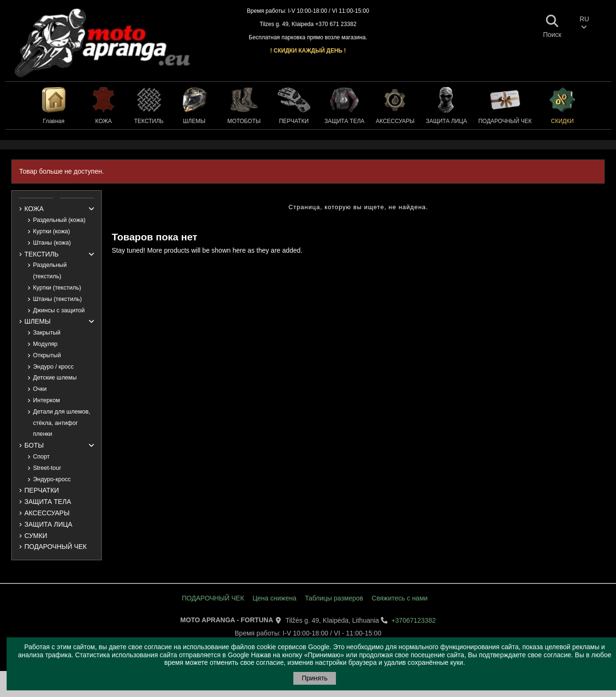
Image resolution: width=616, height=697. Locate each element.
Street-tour (47, 468)
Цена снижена (275, 598)
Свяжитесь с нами (400, 598)
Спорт (41, 457)
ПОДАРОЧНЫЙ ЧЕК (56, 547)
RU (584, 23)
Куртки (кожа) (52, 231)
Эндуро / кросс (53, 367)
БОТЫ (34, 445)
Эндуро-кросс (52, 479)
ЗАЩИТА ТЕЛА (48, 502)
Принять (315, 678)
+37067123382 (414, 620)
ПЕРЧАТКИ (42, 490)
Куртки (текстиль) (57, 288)
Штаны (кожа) (52, 243)
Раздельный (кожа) (59, 220)
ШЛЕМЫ (38, 321)
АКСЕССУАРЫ (47, 513)
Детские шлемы (55, 378)
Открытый (47, 355)
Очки (40, 389)
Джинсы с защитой (59, 310)
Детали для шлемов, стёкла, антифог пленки (62, 423)
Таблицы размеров (334, 598)
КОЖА (34, 209)
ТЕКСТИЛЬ (42, 254)
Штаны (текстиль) (57, 299)
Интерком (47, 400)
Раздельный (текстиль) (50, 271)
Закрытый (47, 333)
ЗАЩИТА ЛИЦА (48, 524)
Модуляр (45, 344)
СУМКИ (36, 536)
